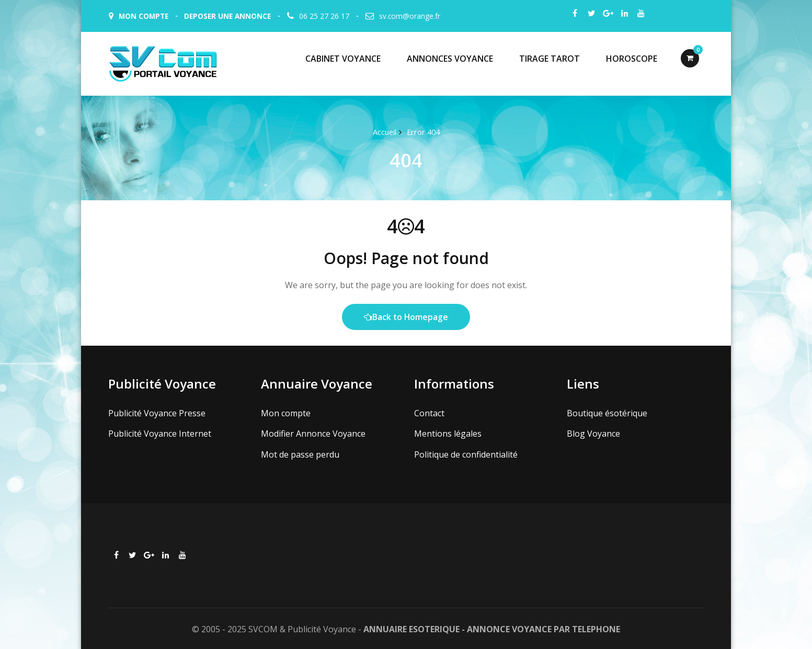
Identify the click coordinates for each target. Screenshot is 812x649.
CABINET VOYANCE (343, 59)
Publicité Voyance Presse (157, 413)
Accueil (383, 132)
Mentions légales (448, 433)
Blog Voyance (593, 433)
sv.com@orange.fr (415, 16)
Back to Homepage (406, 317)
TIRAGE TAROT (550, 59)
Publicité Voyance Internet (160, 433)
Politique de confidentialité (466, 453)
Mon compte (286, 413)
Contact (429, 413)
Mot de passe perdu (300, 453)
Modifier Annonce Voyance (313, 433)
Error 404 (423, 132)
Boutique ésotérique (607, 413)
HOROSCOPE (632, 59)
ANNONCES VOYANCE (450, 59)
